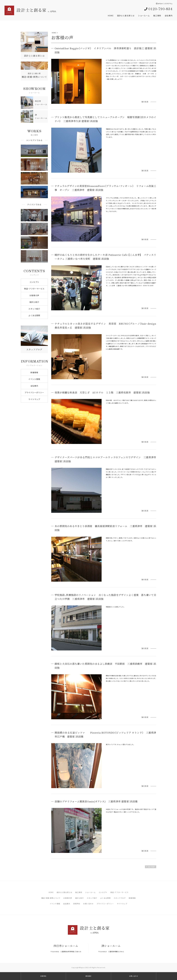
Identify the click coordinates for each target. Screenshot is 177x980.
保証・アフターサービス (34, 289)
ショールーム (144, 16)
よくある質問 (34, 315)
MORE (145, 102)
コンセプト (34, 282)
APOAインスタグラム (164, 4)
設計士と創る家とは (126, 16)
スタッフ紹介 (34, 309)
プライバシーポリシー (34, 392)
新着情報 (34, 372)
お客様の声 (34, 295)
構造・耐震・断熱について (51, 898)
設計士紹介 (34, 302)
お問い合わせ (88, 904)
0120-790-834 (158, 9)
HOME (111, 16)
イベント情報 (34, 379)
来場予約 (77, 904)
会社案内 (169, 16)
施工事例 (157, 16)
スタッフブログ (120, 898)
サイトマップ (34, 399)
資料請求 (88, 976)
